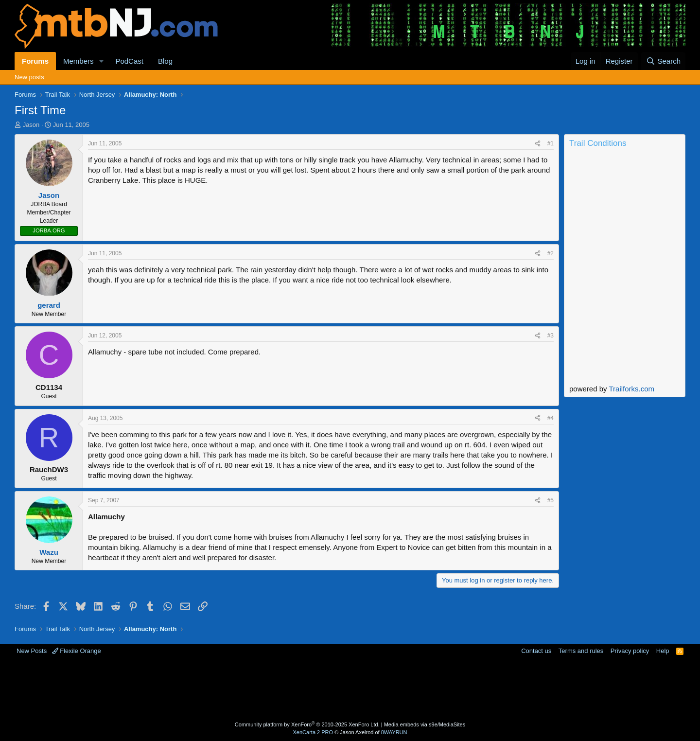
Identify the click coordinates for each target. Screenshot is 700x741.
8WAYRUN (394, 732)
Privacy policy (630, 651)
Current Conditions (625, 192)
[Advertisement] (312, 687)
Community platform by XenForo (307, 724)
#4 (551, 418)
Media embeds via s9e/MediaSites (425, 724)
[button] (101, 61)
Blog (165, 61)
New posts (29, 77)
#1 (551, 143)
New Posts (32, 651)
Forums (35, 61)
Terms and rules (581, 651)
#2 (551, 253)
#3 (551, 335)
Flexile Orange (77, 651)
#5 (551, 500)
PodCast (129, 61)
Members (79, 61)
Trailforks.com (631, 389)
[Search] (663, 61)
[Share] (538, 144)
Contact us (536, 651)
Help (663, 651)
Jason (31, 125)
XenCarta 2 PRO (313, 732)
